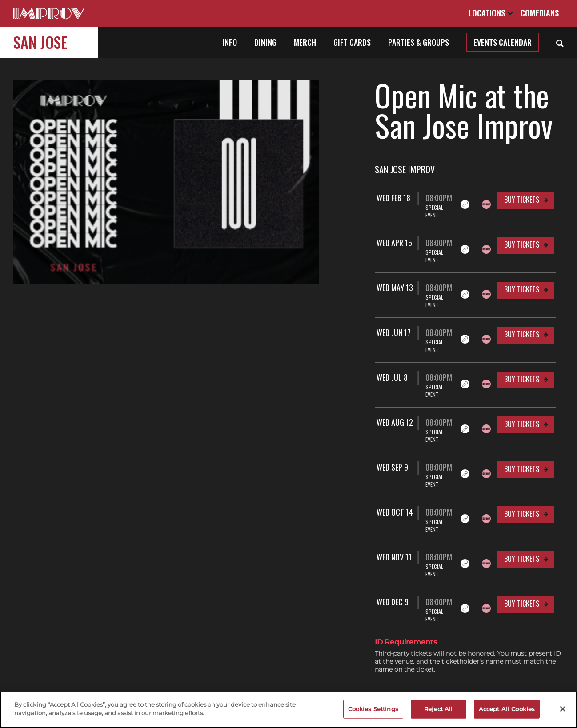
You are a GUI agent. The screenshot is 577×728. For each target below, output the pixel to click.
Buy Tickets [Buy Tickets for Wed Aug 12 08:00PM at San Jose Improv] (522, 386)
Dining (265, 42)
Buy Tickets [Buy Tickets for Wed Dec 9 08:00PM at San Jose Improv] (522, 536)
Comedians (540, 13)
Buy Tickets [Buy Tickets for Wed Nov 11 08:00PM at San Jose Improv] (522, 498)
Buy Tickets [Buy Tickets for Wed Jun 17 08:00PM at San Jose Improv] (522, 312)
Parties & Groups (419, 42)
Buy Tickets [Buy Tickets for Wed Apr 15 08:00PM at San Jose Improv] (522, 237)
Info (230, 42)
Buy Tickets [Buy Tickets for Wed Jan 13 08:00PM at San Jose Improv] (522, 573)
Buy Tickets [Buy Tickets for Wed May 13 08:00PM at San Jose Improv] (522, 274)
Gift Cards (352, 42)
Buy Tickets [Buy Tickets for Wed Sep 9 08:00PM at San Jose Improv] (522, 424)
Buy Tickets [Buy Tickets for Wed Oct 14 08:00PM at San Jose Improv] (522, 461)
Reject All (438, 709)
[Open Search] (560, 42)
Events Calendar (503, 42)
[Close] (563, 709)
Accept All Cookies (507, 709)
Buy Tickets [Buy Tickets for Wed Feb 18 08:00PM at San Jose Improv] (522, 200)
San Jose (40, 42)
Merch (305, 42)
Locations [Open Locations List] (491, 13)
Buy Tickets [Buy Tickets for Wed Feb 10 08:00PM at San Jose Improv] (522, 610)
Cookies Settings (373, 709)
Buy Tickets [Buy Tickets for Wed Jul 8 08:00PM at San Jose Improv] (522, 349)
